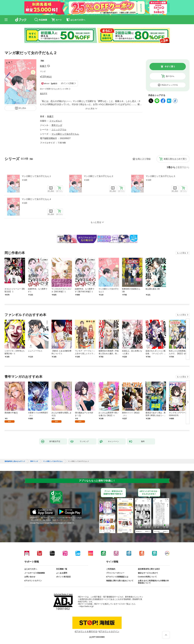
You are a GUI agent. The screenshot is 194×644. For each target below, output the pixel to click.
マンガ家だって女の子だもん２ (99, 176)
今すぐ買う (170, 67)
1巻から (171, 167)
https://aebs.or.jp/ (87, 606)
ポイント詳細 (67, 83)
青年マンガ (57, 125)
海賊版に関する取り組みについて (120, 581)
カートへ (170, 76)
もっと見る (181, 253)
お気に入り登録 (143, 159)
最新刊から (183, 167)
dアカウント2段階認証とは (117, 577)
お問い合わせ (30, 577)
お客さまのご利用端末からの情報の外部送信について (153, 582)
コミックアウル (59, 130)
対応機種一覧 (62, 569)
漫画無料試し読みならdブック (15, 461)
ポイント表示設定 (63, 577)
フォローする (48, 66)
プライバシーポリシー (115, 573)
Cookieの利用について (147, 577)
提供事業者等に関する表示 (149, 569)
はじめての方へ (31, 569)
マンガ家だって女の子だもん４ (36, 199)
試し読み (22, 108)
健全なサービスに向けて (148, 573)
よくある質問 (62, 573)
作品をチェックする (170, 85)
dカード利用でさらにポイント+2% (54, 89)
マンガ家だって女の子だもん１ (36, 176)
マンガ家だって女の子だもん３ (161, 176)
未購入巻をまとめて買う (175, 159)
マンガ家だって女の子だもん (65, 134)
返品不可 (44, 94)
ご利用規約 (111, 569)
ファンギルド (56, 121)
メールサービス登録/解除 (35, 573)
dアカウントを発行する (86, 631)
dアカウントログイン (33, 581)
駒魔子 (43, 66)
